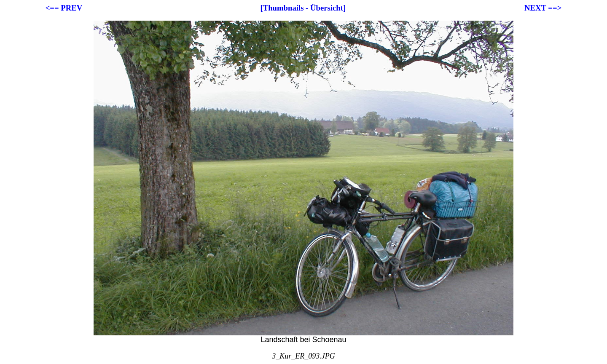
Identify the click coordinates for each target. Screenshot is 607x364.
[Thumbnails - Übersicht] (303, 8)
